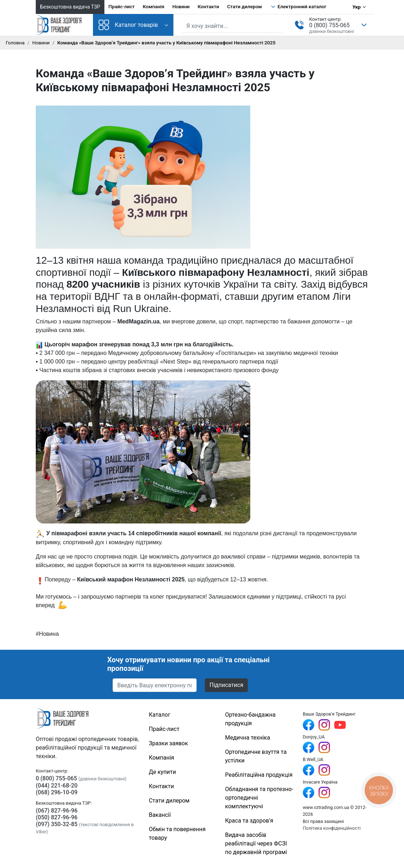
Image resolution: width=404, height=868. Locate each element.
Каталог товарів (128, 25)
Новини (181, 6)
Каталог (159, 715)
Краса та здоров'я (249, 821)
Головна (15, 43)
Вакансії (160, 815)
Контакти (208, 6)
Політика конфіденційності (332, 828)
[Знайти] (278, 25)
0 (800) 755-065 (329, 25)
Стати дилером (244, 6)
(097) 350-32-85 (57, 824)
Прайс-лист (122, 6)
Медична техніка (248, 738)
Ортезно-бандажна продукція (250, 719)
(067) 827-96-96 (57, 811)
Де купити (162, 772)
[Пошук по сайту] (232, 26)
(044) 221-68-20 (57, 786)
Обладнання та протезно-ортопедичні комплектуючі (259, 798)
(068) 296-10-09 (57, 792)
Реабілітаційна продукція (259, 775)
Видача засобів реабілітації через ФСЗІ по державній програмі (256, 843)
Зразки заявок (168, 743)
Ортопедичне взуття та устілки (256, 756)
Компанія (153, 6)
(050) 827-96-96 (57, 817)
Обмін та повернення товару (177, 833)
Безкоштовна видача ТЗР (70, 7)
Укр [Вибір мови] (357, 7)
